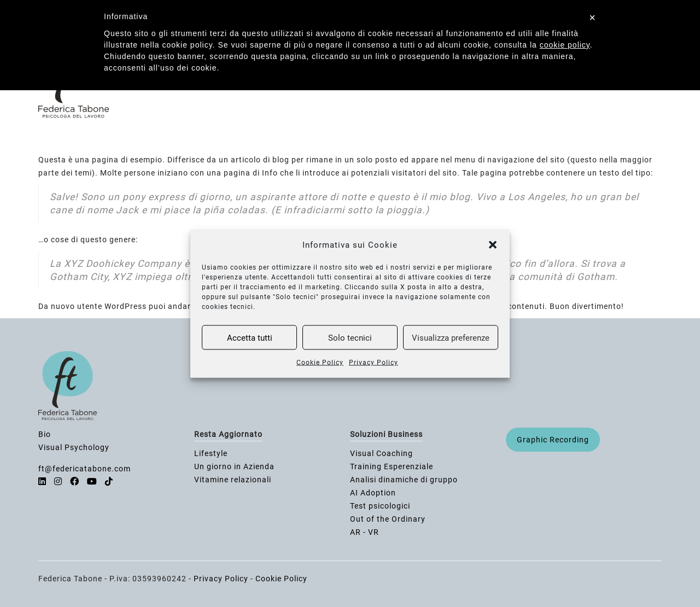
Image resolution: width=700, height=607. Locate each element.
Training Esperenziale (392, 466)
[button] (493, 245)
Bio (45, 434)
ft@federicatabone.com (84, 469)
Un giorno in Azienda (234, 466)
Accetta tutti (250, 337)
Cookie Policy (320, 363)
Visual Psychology (74, 447)
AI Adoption (373, 493)
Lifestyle (211, 453)
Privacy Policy (374, 363)
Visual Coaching (381, 453)
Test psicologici (380, 506)
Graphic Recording (553, 440)
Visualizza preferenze (451, 337)
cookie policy (565, 45)
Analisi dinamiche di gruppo (404, 480)
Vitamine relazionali (233, 480)
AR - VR (364, 532)
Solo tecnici (350, 337)
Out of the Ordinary (388, 519)
